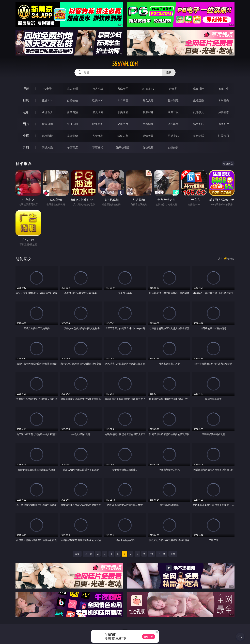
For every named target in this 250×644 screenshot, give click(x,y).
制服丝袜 (148, 112)
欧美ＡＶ (98, 100)
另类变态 (224, 112)
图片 (26, 124)
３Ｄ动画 (123, 100)
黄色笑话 (198, 136)
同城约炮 (47, 147)
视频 (26, 100)
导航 (26, 147)
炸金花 (173, 89)
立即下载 (149, 637)
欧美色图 (98, 124)
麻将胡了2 (148, 89)
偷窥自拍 (47, 124)
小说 (26, 136)
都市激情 (47, 136)
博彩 (26, 89)
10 (151, 554)
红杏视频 (148, 147)
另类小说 (173, 136)
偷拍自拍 (72, 112)
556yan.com (125, 64)
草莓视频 (98, 147)
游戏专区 (123, 89)
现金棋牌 (198, 89)
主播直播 (198, 100)
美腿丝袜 (148, 124)
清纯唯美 (173, 124)
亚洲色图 (72, 124)
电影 (26, 112)
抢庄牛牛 (224, 89)
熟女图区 (198, 124)
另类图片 (224, 124)
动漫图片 (123, 124)
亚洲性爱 (47, 112)
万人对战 (98, 89)
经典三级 (173, 112)
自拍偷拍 (72, 100)
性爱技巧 (224, 136)
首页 (77, 554)
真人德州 (72, 89)
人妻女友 (98, 136)
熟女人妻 (148, 100)
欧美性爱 (123, 112)
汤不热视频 (123, 147)
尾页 (173, 554)
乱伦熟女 (198, 112)
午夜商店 (72, 147)
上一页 (88, 554)
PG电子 (47, 89)
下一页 (162, 554)
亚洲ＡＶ (47, 100)
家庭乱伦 (72, 136)
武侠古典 (123, 136)
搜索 (169, 72)
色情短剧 (173, 147)
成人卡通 (98, 112)
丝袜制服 (173, 100)
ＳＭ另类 (224, 100)
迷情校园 (148, 136)
